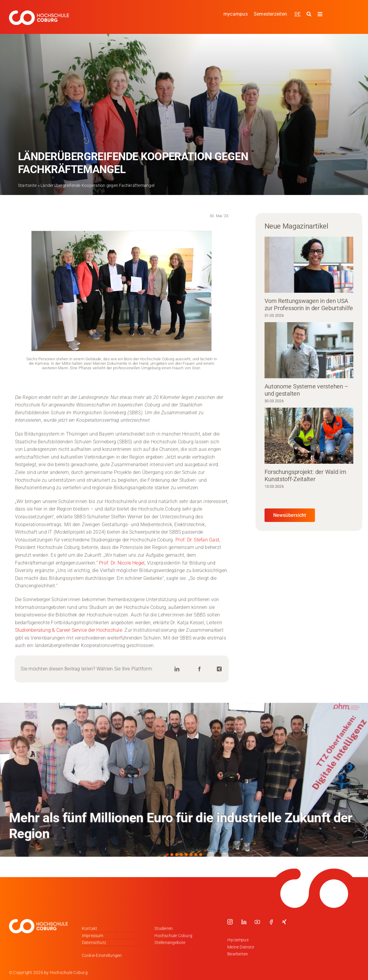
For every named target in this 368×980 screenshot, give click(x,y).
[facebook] (271, 922)
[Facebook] (199, 669)
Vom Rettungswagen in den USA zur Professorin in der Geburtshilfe (309, 304)
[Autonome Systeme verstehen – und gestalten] (309, 350)
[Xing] (219, 669)
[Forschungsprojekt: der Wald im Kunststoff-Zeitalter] (309, 436)
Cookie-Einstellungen (102, 955)
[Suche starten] (310, 14)
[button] (167, 855)
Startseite (27, 185)
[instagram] (230, 922)
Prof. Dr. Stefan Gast (197, 540)
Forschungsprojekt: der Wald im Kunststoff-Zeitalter (305, 475)
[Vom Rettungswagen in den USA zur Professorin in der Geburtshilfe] (309, 265)
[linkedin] (244, 922)
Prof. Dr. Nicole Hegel (122, 563)
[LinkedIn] (177, 669)
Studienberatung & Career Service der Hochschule (69, 630)
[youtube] (257, 922)
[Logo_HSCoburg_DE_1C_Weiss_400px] (39, 13)
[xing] (284, 922)
